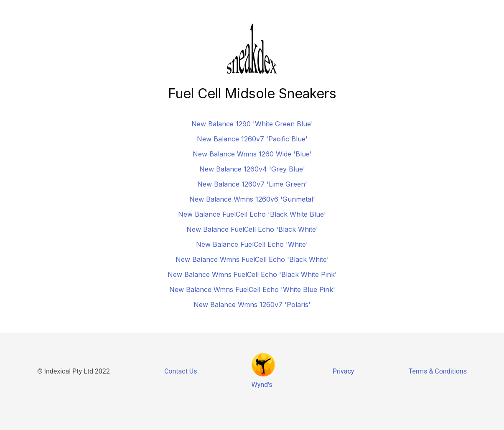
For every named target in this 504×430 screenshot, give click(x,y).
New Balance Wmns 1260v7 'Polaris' (252, 305)
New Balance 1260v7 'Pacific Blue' (252, 139)
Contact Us (181, 371)
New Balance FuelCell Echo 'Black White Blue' (252, 214)
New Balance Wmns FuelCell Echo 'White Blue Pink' (252, 289)
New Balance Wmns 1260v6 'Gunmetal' (252, 199)
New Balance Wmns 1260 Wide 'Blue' (252, 154)
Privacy (344, 371)
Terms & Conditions (438, 371)
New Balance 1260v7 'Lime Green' (252, 184)
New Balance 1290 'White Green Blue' (252, 124)
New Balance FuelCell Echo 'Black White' (252, 229)
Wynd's (262, 385)
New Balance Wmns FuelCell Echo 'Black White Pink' (252, 274)
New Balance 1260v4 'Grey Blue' (252, 169)
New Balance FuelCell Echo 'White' (252, 244)
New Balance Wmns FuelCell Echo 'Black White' (252, 259)
